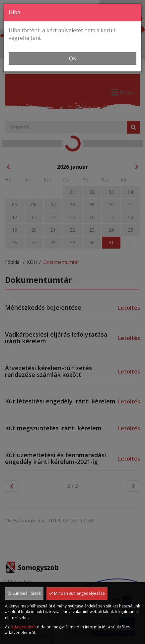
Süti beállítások (24, 593)
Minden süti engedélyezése (77, 593)
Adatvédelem (23, 627)
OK (73, 58)
